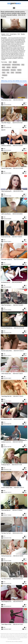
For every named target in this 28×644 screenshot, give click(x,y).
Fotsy (23, 65)
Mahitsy (9, 67)
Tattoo (4, 73)
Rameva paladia (6, 70)
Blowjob (15, 62)
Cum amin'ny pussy (6, 65)
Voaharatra (5, 75)
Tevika (12, 73)
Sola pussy (13, 70)
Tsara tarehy (18, 73)
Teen (8, 73)
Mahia (4, 67)
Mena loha (14, 67)
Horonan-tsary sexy (10, 642)
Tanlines (19, 70)
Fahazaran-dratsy (16, 65)
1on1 (10, 62)
